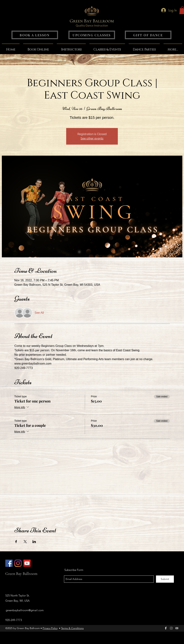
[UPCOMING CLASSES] (92, 35)
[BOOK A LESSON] (35, 35)
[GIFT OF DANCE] (148, 35)
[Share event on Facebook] (16, 542)
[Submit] (165, 579)
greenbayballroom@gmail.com (25, 610)
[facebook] (166, 628)
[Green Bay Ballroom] (9, 563)
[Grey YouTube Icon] (177, 628)
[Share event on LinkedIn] (34, 542)
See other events (92, 138)
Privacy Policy (50, 628)
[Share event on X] (25, 542)
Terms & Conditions (72, 628)
